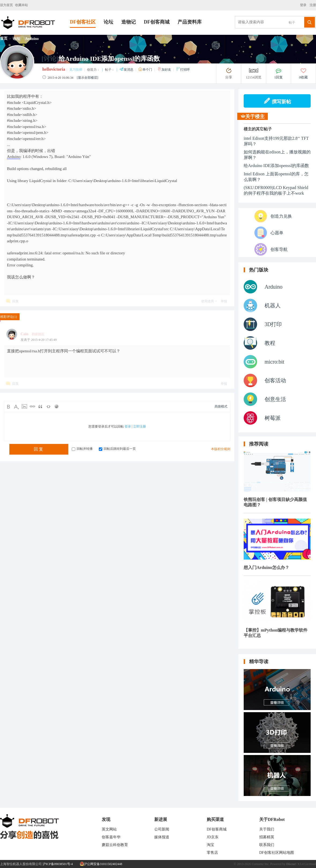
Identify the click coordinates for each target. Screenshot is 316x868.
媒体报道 (162, 837)
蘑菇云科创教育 (115, 845)
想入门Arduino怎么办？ (266, 567)
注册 (312, 5)
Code (48, 406)
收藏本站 (21, 5)
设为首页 (6, 5)
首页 (4, 38)
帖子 (292, 22)
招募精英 (267, 837)
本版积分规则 (221, 449)
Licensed (310, 864)
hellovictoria (54, 69)
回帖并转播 (82, 449)
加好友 (165, 70)
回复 (16, 301)
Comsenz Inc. (261, 864)
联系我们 (267, 845)
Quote (40, 406)
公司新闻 (162, 829)
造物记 (129, 22)
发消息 (127, 70)
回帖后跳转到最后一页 (117, 449)
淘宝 (210, 845)
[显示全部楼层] (88, 78)
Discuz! (291, 864)
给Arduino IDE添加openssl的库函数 (276, 166)
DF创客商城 (157, 22)
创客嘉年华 (111, 837)
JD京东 (213, 837)
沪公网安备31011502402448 (101, 864)
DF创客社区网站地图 (277, 853)
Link (32, 406)
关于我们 (267, 829)
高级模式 (221, 406)
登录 (304, 5)
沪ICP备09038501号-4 (58, 864)
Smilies (57, 406)
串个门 (146, 70)
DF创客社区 (83, 22)
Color (16, 406)
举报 (224, 301)
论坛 (108, 22)
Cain (25, 334)
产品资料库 (190, 22)
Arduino (32, 39)
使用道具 (208, 301)
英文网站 (109, 829)
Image (24, 406)
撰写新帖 (277, 101)
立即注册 (140, 427)
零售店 (212, 853)
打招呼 (183, 70)
